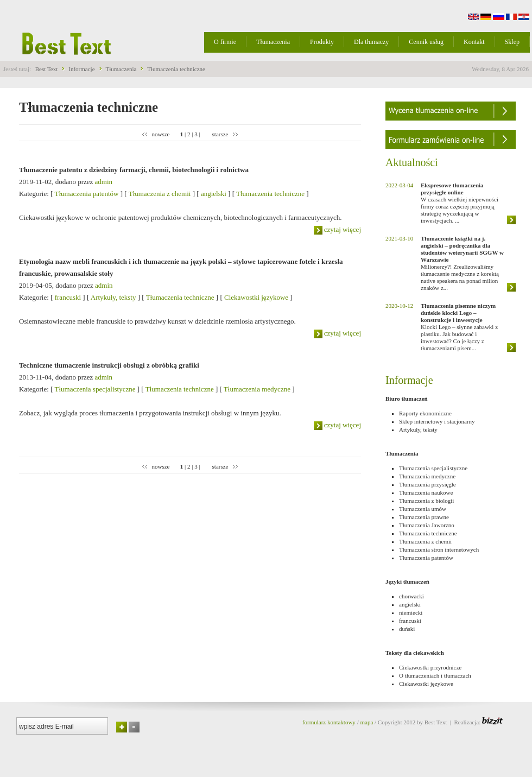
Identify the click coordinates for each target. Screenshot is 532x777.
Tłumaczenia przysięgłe (427, 484)
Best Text (47, 69)
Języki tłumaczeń (407, 582)
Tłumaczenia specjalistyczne (95, 389)
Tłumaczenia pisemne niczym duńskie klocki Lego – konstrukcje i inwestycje (458, 313)
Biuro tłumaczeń (407, 399)
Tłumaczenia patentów (86, 194)
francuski (68, 297)
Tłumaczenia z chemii (160, 194)
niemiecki (411, 612)
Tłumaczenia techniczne (176, 69)
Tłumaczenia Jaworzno (427, 525)
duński (407, 629)
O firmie (225, 42)
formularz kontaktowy (329, 722)
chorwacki (411, 596)
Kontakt (474, 42)
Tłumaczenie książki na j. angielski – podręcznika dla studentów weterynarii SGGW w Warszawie (462, 249)
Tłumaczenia (273, 42)
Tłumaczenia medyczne (257, 389)
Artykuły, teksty (113, 297)
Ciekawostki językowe (256, 297)
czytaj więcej (337, 229)
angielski (214, 194)
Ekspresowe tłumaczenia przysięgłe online (452, 189)
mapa (366, 722)
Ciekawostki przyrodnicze (430, 667)
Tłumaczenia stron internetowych (439, 549)
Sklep (512, 42)
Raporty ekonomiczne (425, 413)
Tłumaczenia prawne (424, 517)
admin (104, 182)
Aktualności (412, 162)
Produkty (322, 42)
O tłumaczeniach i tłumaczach (435, 675)
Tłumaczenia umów (423, 509)
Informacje (81, 69)
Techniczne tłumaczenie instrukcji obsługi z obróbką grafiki (109, 365)
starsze (220, 134)
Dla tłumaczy (371, 42)
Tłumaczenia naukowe (426, 492)
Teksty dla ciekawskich (415, 653)
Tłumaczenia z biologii (426, 501)
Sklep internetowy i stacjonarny (437, 421)
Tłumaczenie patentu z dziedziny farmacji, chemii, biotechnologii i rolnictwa (134, 170)
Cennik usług (426, 42)
